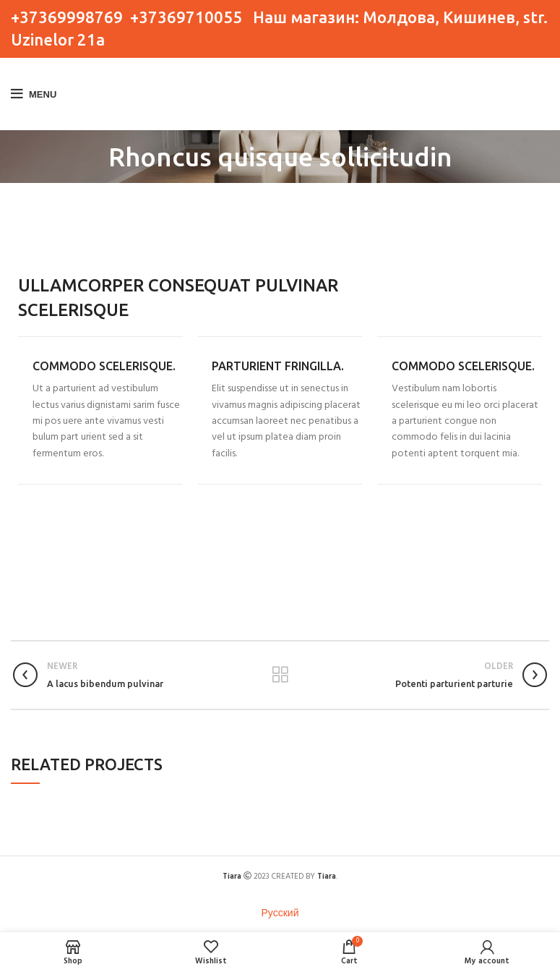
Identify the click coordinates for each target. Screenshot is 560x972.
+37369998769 (67, 17)
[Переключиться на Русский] (280, 915)
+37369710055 (186, 17)
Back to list (280, 675)
